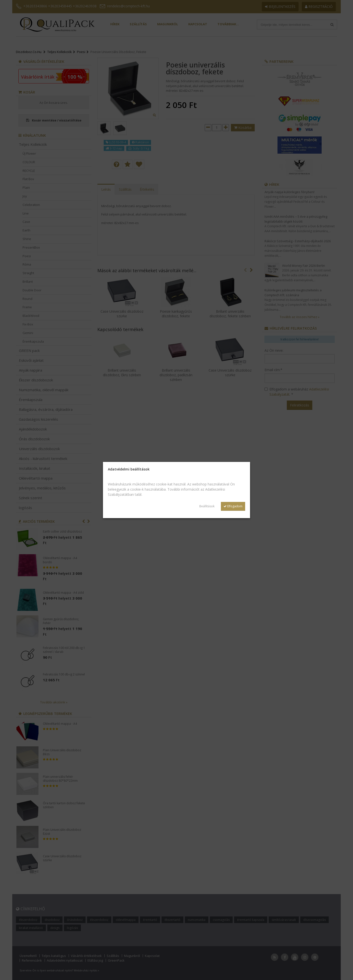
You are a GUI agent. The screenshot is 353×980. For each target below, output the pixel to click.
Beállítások (207, 506)
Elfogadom (233, 506)
